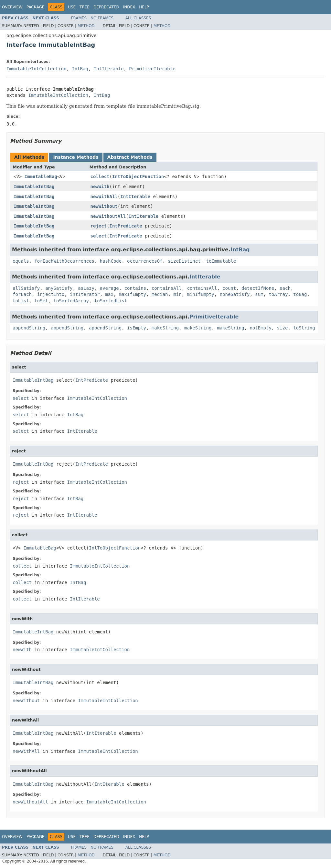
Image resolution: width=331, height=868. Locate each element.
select (99, 236)
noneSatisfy (235, 294)
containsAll (167, 288)
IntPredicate (126, 226)
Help (144, 7)
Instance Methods (76, 157)
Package (35, 7)
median (160, 294)
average (109, 288)
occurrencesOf (145, 261)
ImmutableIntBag (34, 187)
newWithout (104, 206)
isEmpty (137, 328)
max (109, 294)
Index (129, 7)
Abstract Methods (130, 157)
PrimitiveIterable (152, 69)
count (229, 288)
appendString (29, 328)
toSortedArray (71, 301)
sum (259, 294)
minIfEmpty (201, 294)
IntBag (80, 69)
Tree (85, 7)
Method (86, 26)
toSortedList (111, 301)
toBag (300, 294)
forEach (22, 294)
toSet (41, 301)
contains (135, 288)
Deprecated (106, 7)
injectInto (51, 294)
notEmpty (260, 328)
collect (100, 177)
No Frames (102, 18)
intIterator (85, 294)
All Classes (138, 18)
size (283, 328)
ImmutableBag (41, 177)
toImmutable (221, 261)
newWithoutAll (108, 216)
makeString (165, 328)
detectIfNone (258, 288)
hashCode (111, 261)
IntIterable (109, 69)
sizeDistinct (184, 261)
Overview (12, 7)
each (285, 288)
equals (21, 261)
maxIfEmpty (133, 294)
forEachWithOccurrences (64, 261)
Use (72, 7)
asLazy (86, 288)
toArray (278, 294)
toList (21, 301)
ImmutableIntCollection (36, 69)
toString (304, 328)
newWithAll (104, 197)
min (177, 294)
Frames (79, 18)
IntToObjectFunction (138, 177)
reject (99, 226)
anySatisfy (59, 288)
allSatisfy (26, 288)
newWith (100, 187)
